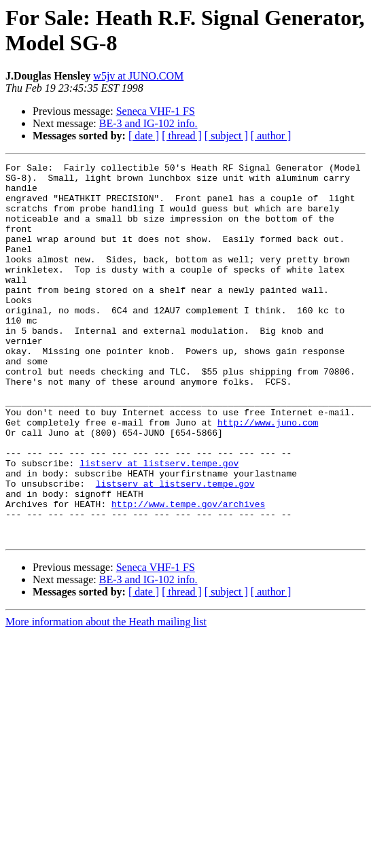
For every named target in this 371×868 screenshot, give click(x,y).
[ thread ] (182, 136)
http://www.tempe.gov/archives (188, 573)
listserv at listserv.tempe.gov (159, 524)
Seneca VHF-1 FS (156, 111)
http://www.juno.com (268, 475)
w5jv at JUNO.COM (138, 76)
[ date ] (144, 136)
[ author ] (271, 136)
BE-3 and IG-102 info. (148, 123)
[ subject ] (226, 136)
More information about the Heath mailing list (106, 697)
